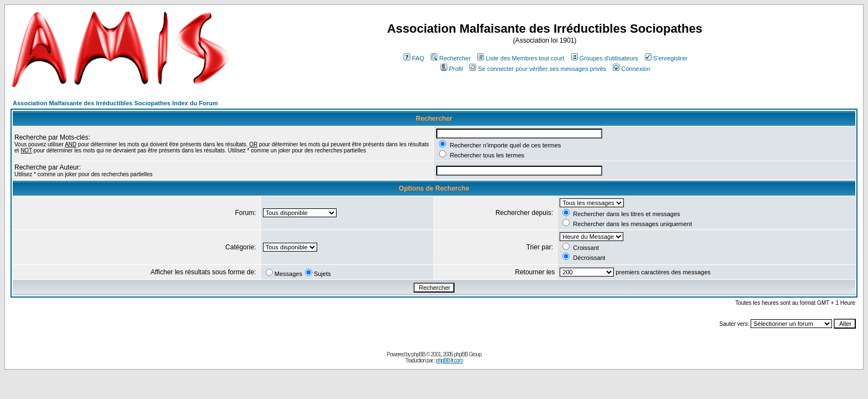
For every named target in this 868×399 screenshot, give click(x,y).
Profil (452, 69)
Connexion (632, 69)
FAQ (414, 58)
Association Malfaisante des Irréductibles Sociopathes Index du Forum (115, 103)
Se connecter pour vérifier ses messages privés (538, 69)
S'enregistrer (666, 58)
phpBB (418, 354)
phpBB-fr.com (449, 360)
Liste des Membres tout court (521, 58)
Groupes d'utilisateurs (605, 58)
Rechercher (451, 58)
